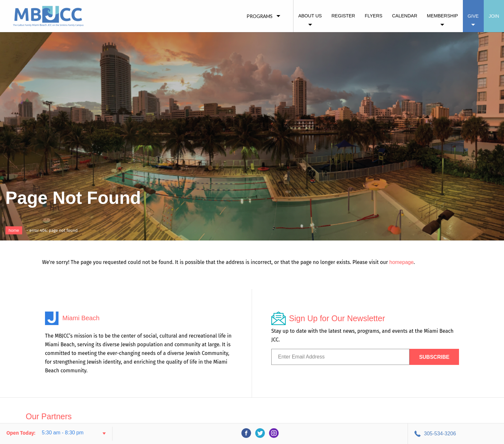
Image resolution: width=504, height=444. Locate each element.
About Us (310, 16)
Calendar (405, 16)
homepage (401, 262)
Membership (442, 16)
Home (14, 230)
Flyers (374, 16)
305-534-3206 (440, 434)
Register (343, 16)
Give (473, 16)
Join (494, 16)
